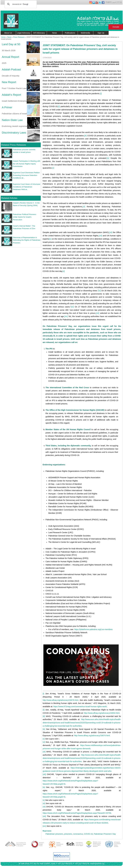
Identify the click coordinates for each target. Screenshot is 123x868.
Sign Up (101, 33)
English (108, 2)
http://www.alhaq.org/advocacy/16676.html (61, 700)
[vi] (84, 207)
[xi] (100, 291)
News (54, 33)
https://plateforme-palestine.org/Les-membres (93, 629)
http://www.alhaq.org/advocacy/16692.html (102, 713)
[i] (101, 94)
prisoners (68, 834)
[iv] (108, 158)
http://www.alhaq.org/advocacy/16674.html (92, 736)
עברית (120, 2)
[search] (20, 4)
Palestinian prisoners (54, 834)
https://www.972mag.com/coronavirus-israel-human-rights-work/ (80, 706)
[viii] (100, 236)
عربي (114, 2)
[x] (64, 271)
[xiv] (66, 316)
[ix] (50, 239)
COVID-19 (88, 834)
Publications (70, 33)
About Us (8, 33)
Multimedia (85, 33)
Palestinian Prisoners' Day (105, 834)
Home (3, 37)
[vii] (111, 232)
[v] (53, 168)
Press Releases (19, 37)
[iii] (85, 136)
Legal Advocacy (24, 33)
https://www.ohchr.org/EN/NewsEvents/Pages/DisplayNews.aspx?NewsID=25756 (77, 813)
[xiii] (98, 313)
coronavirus (78, 834)
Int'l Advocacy (39, 33)
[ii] (59, 106)
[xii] (72, 307)
